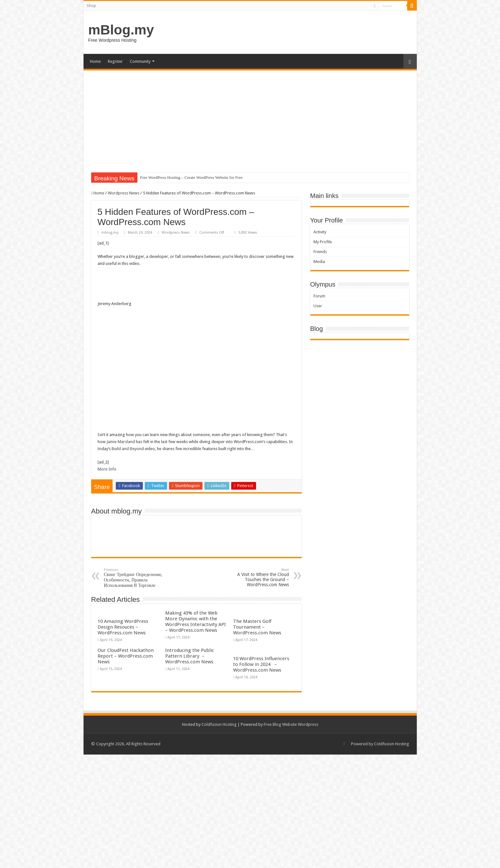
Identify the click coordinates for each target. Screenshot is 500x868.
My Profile (323, 242)
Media (319, 262)
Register (115, 61)
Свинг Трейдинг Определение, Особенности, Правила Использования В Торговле (137, 578)
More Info (107, 469)
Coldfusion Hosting (219, 724)
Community (140, 61)
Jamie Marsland (121, 442)
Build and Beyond (128, 449)
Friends (320, 252)
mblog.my (110, 233)
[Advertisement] (250, 118)
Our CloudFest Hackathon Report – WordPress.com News (126, 656)
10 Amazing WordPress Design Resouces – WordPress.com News (123, 627)
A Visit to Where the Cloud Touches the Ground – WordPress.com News (256, 577)
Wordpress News (124, 193)
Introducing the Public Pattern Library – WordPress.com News (190, 656)
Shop (91, 6)
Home (95, 61)
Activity (320, 232)
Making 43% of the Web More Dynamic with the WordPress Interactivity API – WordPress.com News (195, 622)
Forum (319, 296)
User (318, 306)
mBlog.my (121, 30)
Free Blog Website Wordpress (291, 724)
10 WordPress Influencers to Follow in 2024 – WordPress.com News (261, 664)
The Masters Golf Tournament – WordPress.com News (257, 627)
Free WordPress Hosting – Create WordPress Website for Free (191, 177)
